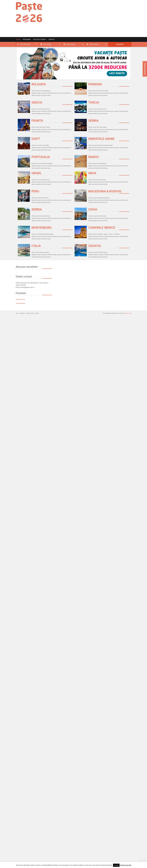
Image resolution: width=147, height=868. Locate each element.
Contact (52, 39)
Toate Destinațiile (25, 44)
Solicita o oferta (39, 39)
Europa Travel (128, 313)
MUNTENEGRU (42, 228)
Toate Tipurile (47, 44)
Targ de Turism (20, 299)
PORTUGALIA (41, 157)
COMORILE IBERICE (102, 228)
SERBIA (93, 121)
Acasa (18, 39)
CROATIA (95, 246)
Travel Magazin (20, 303)
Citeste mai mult (126, 865)
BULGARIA (39, 84)
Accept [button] (116, 865)
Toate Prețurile (94, 44)
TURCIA (94, 102)
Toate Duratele (71, 44)
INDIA (92, 173)
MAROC (94, 157)
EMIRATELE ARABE (101, 139)
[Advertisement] (106, 20)
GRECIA (37, 102)
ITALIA (36, 246)
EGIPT (36, 139)
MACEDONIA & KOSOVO (105, 191)
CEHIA (93, 209)
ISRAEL (37, 173)
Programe (27, 39)
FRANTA (37, 121)
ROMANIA (95, 84)
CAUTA (120, 44)
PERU (35, 191)
